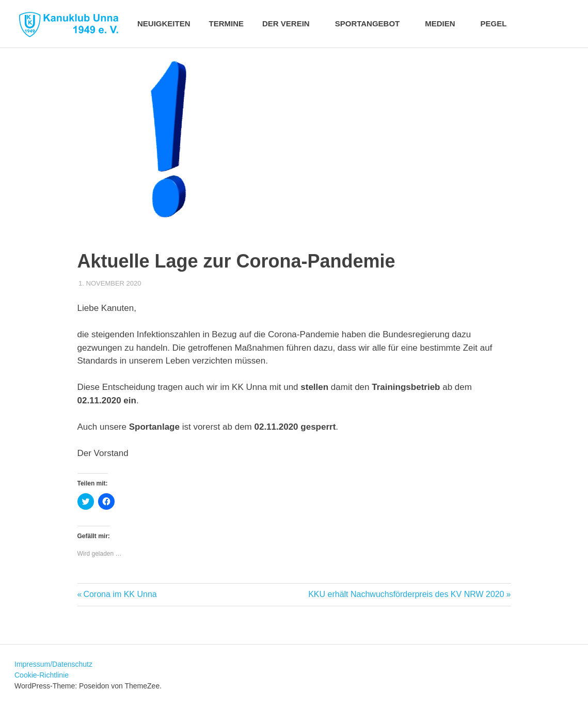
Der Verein (291, 23)
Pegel (494, 23)
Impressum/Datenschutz (53, 664)
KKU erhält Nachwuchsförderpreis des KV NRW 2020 (406, 594)
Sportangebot (373, 23)
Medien (445, 23)
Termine (227, 23)
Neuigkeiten (164, 23)
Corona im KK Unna (120, 594)
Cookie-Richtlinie (42, 675)
